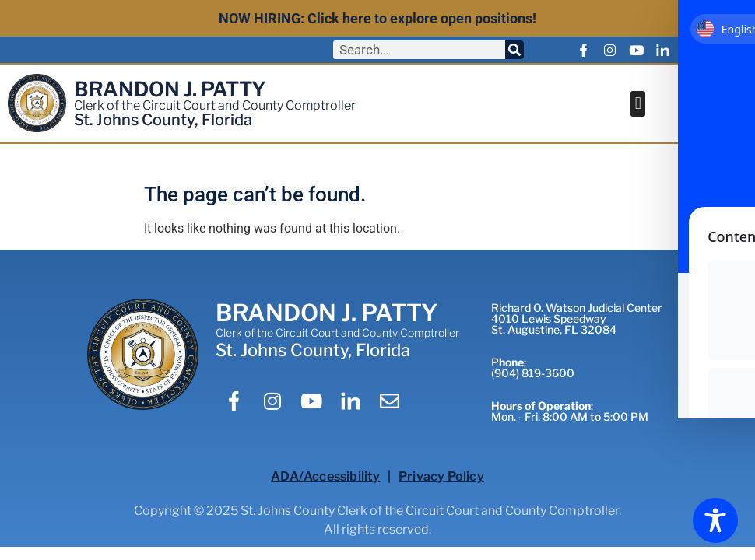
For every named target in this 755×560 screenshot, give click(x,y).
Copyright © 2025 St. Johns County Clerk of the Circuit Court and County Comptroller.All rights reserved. (377, 520)
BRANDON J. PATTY (170, 89)
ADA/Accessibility (325, 476)
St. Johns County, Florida (163, 120)
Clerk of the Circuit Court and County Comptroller (215, 105)
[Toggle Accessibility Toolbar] (715, 520)
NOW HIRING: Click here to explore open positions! (377, 18)
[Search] (514, 50)
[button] (638, 104)
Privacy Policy (441, 476)
